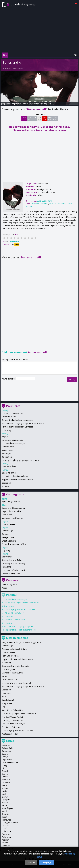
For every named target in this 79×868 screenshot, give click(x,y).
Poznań (5, 803)
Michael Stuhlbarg (57, 204)
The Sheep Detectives (11, 727)
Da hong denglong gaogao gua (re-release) (21, 460)
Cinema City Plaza (9, 584)
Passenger (6, 453)
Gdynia (5, 774)
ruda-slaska (23, 4)
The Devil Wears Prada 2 (12, 717)
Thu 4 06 (30, 118)
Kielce (4, 785)
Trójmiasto (7, 831)
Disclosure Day (8, 524)
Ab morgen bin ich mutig (12, 440)
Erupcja (5, 436)
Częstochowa (8, 760)
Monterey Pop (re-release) (13, 563)
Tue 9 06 (55, 118)
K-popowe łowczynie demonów (16, 666)
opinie (50, 104)
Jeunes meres (7, 450)
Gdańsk (5, 771)
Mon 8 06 (50, 118)
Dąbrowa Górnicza (10, 762)
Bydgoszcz (6, 751)
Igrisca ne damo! (9, 473)
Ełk (3, 768)
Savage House (8, 537)
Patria (4, 588)
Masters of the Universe (12, 518)
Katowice (6, 783)
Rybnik (4, 811)
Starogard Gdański (10, 823)
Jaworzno (6, 780)
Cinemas (12, 580)
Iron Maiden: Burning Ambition (15, 476)
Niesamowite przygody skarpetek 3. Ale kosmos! (23, 423)
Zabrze (5, 843)
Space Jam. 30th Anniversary (14, 508)
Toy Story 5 (7, 550)
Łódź (4, 794)
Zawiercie (6, 846)
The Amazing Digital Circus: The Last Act (22, 603)
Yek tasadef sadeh (10, 734)
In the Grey (6, 430)
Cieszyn (5, 757)
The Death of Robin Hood (13, 570)
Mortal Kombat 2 (9, 680)
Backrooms (7, 557)
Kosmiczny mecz (9, 669)
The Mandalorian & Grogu (13, 443)
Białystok (6, 745)
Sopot (4, 817)
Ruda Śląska (7, 808)
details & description (31, 104)
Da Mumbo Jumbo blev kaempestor (17, 420)
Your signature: (8, 379)
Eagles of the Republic (11, 511)
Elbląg (4, 765)
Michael (5, 676)
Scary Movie (7, 515)
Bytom (5, 754)
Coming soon (15, 494)
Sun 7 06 (45, 118)
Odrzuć (31, 863)
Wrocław (5, 840)
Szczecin (5, 826)
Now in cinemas (17, 638)
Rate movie (15, 241)
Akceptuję (46, 863)
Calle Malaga (7, 531)
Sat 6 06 (40, 118)
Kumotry (5, 534)
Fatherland (6, 567)
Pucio (4, 696)
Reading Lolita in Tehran (12, 560)
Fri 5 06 (35, 118)
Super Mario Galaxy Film (12, 710)
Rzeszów (5, 814)
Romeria (5, 486)
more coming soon (12, 574)
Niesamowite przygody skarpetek (18, 626)
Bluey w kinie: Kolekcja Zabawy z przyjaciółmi (21, 642)
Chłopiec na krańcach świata (14, 649)
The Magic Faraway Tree (13, 413)
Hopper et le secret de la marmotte (17, 480)
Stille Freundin (8, 447)
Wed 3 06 (24, 118)
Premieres (13, 406)
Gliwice (5, 777)
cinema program (15, 104)
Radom (5, 805)
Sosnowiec (6, 820)
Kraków (5, 788)
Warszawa (6, 834)
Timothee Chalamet (39, 204)
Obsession (6, 483)
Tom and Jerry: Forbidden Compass (17, 427)
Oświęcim (6, 800)
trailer (43, 104)
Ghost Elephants (9, 541)
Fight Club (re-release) (11, 502)
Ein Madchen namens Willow (14, 544)
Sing (3, 707)
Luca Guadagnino (18, 68)
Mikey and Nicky (9, 417)
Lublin (4, 791)
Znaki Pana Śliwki (9, 466)
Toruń (4, 828)
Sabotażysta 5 (8, 700)
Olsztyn (5, 797)
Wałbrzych (6, 837)
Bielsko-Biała (7, 748)
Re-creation (7, 457)
